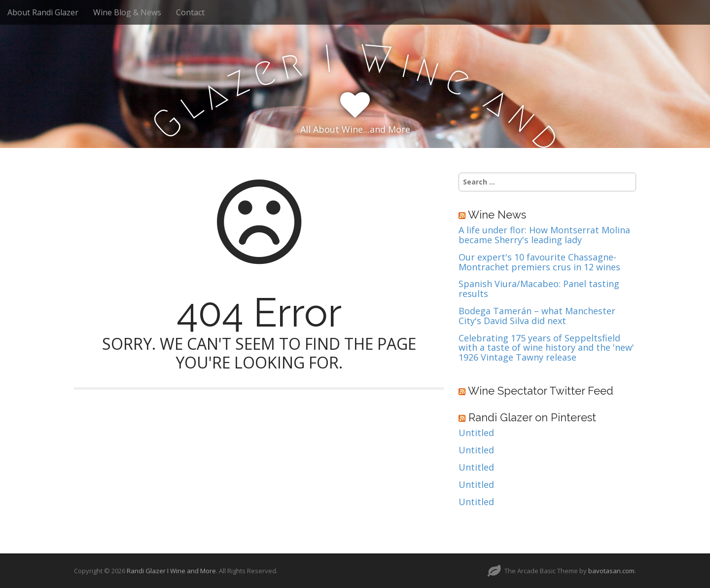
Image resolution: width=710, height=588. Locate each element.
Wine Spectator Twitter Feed (541, 391)
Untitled (476, 433)
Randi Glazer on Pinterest (532, 417)
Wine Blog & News (127, 12)
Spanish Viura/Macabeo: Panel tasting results (539, 289)
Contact (190, 12)
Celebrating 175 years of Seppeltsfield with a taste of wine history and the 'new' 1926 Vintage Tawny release (546, 348)
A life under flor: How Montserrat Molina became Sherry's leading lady (544, 235)
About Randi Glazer (43, 12)
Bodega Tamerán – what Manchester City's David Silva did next (537, 316)
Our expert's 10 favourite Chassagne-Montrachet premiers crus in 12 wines (539, 262)
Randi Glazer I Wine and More (171, 571)
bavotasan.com (611, 571)
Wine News (497, 215)
